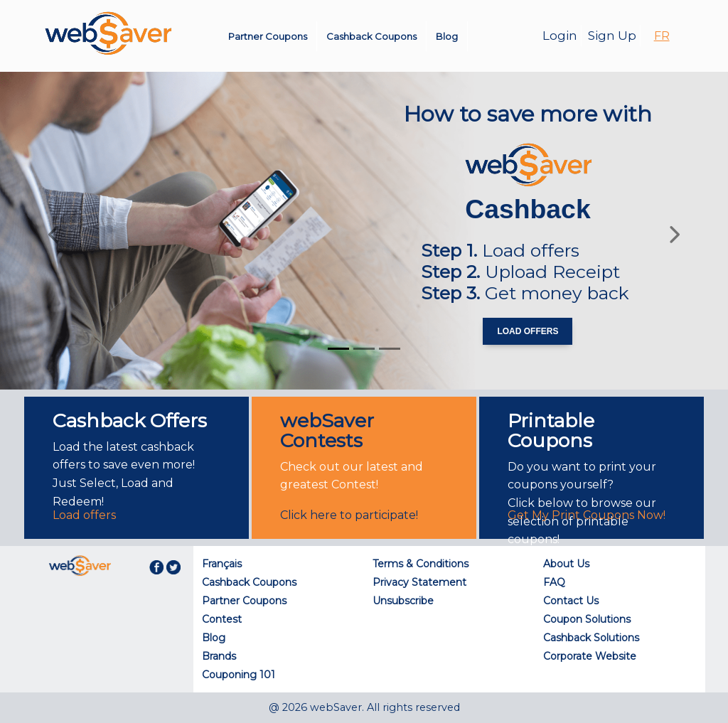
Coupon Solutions (587, 619)
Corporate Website (590, 656)
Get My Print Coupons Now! (587, 515)
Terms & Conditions (421, 564)
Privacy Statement (419, 582)
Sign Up (612, 36)
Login (560, 36)
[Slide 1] (338, 349)
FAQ (554, 582)
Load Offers (528, 331)
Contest (222, 619)
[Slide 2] (364, 349)
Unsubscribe (403, 601)
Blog (447, 36)
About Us (566, 564)
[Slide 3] (390, 349)
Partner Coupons (268, 36)
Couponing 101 (239, 675)
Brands (219, 656)
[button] (55, 231)
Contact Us (571, 601)
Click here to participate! (349, 515)
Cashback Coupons (371, 36)
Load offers (84, 515)
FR (662, 36)
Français (222, 564)
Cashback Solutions (591, 638)
